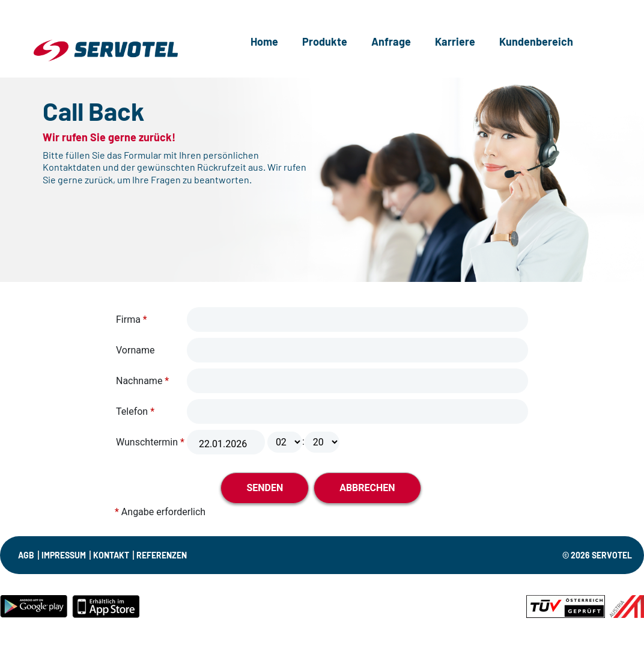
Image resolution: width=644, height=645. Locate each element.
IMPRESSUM (64, 555)
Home (264, 41)
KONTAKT (111, 555)
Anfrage (391, 41)
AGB (26, 555)
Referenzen (162, 555)
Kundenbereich (536, 41)
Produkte (325, 41)
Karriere (455, 41)
